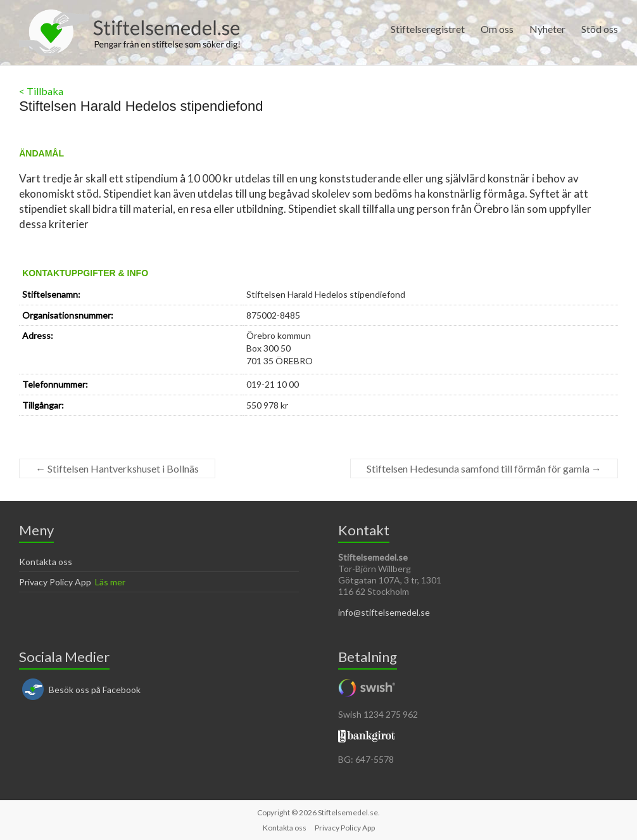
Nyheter (547, 29)
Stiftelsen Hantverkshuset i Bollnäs (117, 468)
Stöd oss (600, 29)
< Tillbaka (41, 91)
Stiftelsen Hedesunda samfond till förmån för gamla (484, 468)
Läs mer (110, 582)
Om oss (497, 29)
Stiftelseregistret (428, 29)
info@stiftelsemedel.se (384, 612)
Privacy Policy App (55, 582)
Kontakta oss (46, 562)
